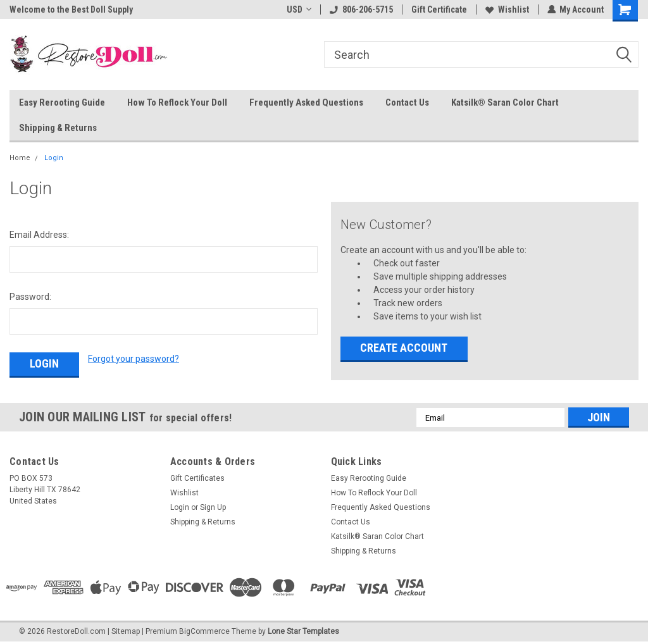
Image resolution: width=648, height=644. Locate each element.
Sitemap (126, 631)
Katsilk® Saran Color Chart (505, 102)
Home (20, 158)
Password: (30, 297)
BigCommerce (204, 631)
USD (298, 9)
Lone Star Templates (303, 631)
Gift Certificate (439, 9)
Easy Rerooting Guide (62, 102)
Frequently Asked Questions (306, 102)
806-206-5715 (361, 9)
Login (54, 158)
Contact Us (407, 102)
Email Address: (39, 235)
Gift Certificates (197, 478)
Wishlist (507, 9)
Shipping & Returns (58, 128)
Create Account (404, 348)
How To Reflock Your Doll (177, 102)
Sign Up (213, 507)
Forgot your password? (134, 359)
